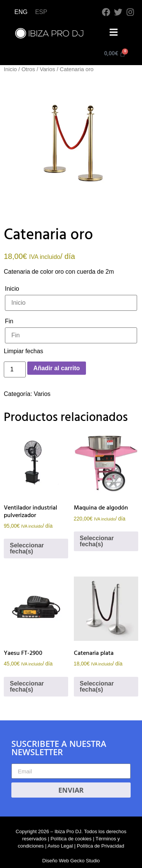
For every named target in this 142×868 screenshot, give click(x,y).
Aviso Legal (60, 846)
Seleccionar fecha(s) (27, 548)
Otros (28, 69)
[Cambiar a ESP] (41, 12)
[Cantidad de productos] (15, 369)
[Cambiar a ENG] (21, 12)
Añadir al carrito (57, 368)
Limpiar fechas (23, 351)
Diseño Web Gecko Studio (71, 861)
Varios (48, 69)
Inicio (10, 69)
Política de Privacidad (101, 846)
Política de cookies (71, 839)
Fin (9, 321)
